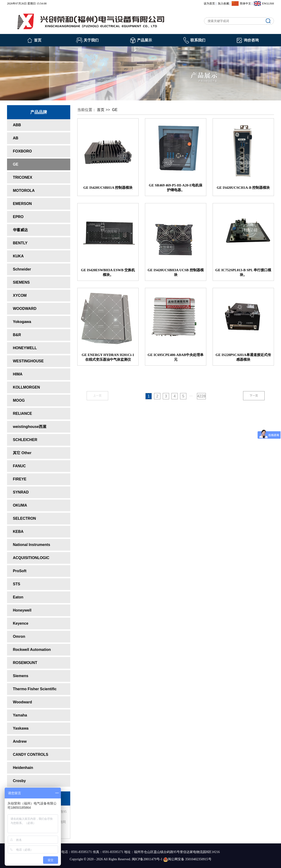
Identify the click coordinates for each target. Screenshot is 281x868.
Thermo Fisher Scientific (35, 689)
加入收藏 (223, 4)
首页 (38, 40)
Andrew (20, 741)
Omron (19, 636)
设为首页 (209, 4)
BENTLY (20, 243)
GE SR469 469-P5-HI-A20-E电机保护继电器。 (176, 188)
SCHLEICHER (25, 440)
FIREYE (20, 479)
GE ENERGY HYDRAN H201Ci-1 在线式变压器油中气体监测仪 (108, 357)
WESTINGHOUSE (28, 361)
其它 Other (22, 453)
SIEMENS (21, 282)
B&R (17, 335)
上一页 (97, 396)
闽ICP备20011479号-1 (147, 859)
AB (16, 138)
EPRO (18, 217)
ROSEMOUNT (25, 663)
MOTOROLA (24, 191)
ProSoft (20, 571)
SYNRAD (21, 492)
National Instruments (31, 545)
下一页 (254, 396)
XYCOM (20, 295)
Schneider (22, 269)
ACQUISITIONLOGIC (31, 558)
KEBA (18, 532)
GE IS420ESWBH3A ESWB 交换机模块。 (108, 272)
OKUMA (20, 505)
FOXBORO (22, 151)
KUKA (18, 256)
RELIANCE (22, 414)
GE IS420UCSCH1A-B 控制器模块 (243, 188)
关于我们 (91, 40)
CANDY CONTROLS (31, 755)
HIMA (18, 374)
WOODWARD (25, 309)
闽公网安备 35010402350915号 (187, 859)
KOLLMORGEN (26, 387)
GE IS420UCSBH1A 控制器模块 (108, 188)
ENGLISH (268, 4)
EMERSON (22, 204)
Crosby (19, 781)
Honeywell (22, 610)
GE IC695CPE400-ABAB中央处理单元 (176, 357)
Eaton (18, 597)
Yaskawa (21, 728)
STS (17, 584)
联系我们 (198, 40)
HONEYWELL (25, 348)
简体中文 (245, 4)
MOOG (19, 400)
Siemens (21, 676)
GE (16, 164)
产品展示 (144, 40)
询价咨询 (251, 40)
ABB (17, 125)
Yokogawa (22, 322)
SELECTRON (24, 518)
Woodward (22, 702)
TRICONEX (23, 177)
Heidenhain (23, 768)
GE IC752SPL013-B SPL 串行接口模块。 (243, 272)
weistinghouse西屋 (30, 427)
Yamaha (20, 715)
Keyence (21, 623)
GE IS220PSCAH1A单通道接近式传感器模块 (243, 357)
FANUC (19, 466)
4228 (201, 396)
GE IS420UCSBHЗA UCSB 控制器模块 (176, 272)
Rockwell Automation (32, 650)
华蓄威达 (20, 230)
